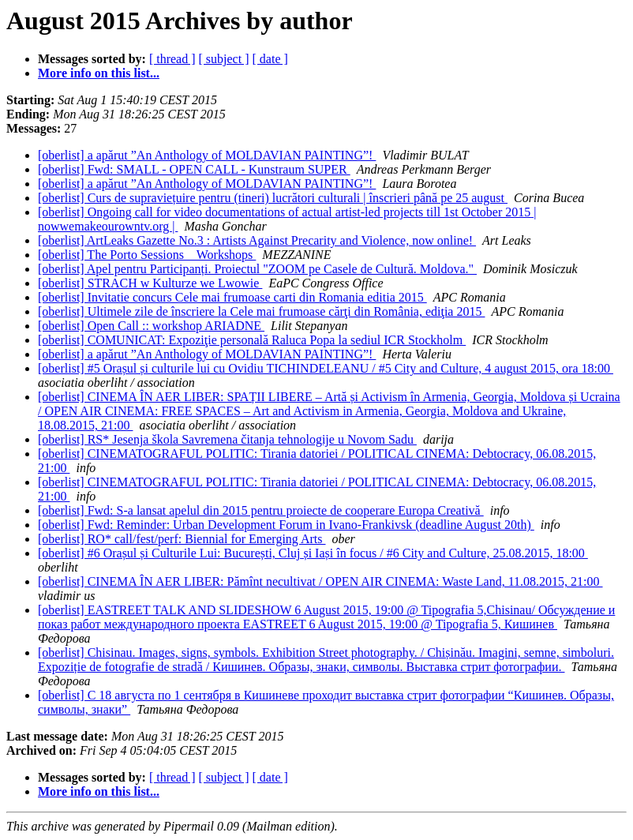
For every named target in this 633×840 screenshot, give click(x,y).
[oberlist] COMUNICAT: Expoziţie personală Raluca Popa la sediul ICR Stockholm (252, 340)
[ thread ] (172, 59)
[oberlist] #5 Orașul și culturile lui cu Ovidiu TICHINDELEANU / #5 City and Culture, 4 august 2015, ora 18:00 (326, 368)
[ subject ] (224, 59)
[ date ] (270, 59)
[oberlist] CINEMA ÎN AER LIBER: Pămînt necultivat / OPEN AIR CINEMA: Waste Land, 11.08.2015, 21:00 (320, 581)
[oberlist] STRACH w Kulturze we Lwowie (150, 283)
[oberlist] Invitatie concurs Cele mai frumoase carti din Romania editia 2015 (232, 297)
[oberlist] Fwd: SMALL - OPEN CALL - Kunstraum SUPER (194, 169)
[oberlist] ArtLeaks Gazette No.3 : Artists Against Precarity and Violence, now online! (257, 240)
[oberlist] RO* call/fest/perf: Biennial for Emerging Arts (182, 539)
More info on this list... (99, 73)
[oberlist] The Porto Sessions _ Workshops (147, 255)
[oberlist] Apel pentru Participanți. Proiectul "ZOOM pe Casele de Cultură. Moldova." (257, 269)
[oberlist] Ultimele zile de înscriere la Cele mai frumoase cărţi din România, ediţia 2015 (261, 311)
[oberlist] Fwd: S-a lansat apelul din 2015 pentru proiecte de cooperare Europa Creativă (261, 510)
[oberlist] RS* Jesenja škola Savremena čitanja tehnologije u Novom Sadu (227, 439)
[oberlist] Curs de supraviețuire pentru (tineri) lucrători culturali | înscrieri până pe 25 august (273, 198)
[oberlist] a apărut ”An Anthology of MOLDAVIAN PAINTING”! (207, 155)
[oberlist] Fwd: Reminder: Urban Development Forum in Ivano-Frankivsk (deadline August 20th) (286, 525)
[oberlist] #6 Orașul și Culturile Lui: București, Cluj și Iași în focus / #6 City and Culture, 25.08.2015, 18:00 (313, 553)
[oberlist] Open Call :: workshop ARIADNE (151, 326)
